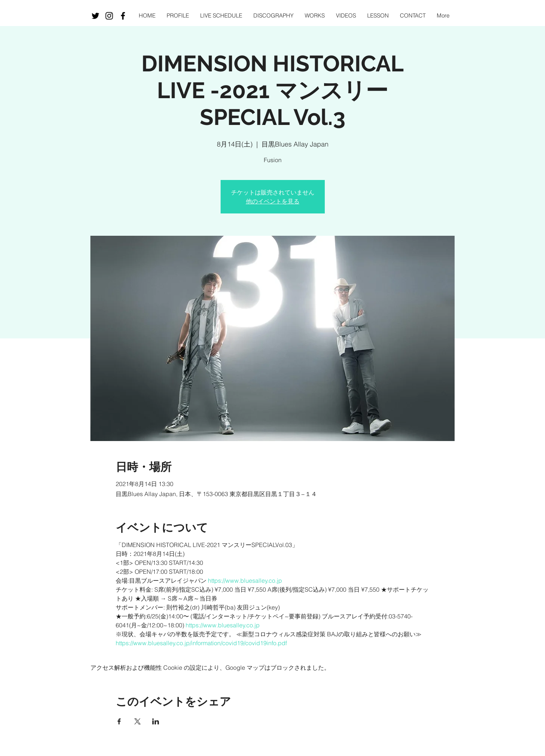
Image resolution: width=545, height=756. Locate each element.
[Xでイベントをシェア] (137, 721)
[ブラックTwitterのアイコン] (95, 16)
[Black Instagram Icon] (109, 16)
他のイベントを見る (273, 201)
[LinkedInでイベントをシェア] (156, 721)
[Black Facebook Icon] (123, 16)
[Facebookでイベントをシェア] (119, 721)
